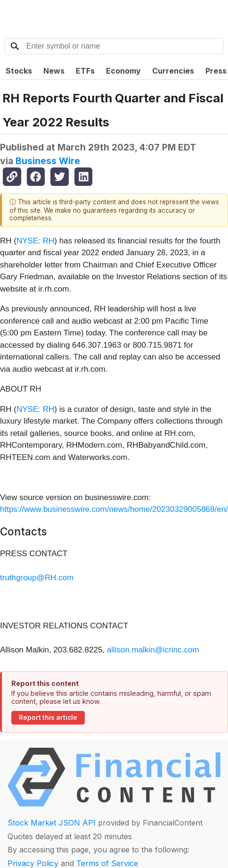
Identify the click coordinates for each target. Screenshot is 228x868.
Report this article (48, 718)
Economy (123, 71)
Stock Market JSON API (52, 823)
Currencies (173, 71)
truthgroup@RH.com (37, 578)
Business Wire (48, 161)
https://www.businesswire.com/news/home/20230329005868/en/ (114, 509)
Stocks (19, 71)
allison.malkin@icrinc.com (153, 650)
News (54, 71)
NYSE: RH (35, 241)
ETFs (85, 71)
